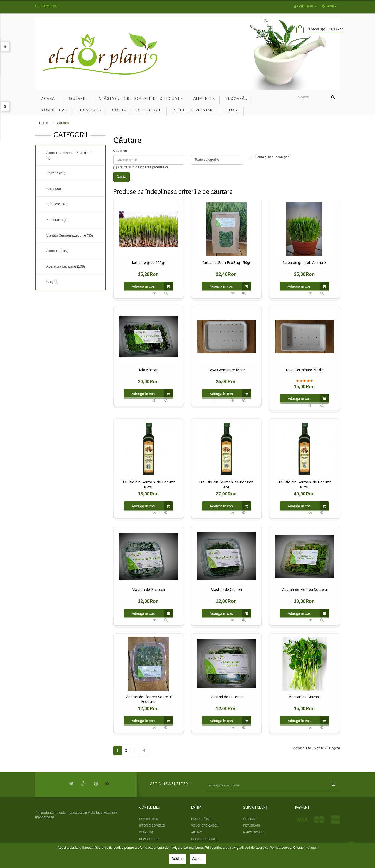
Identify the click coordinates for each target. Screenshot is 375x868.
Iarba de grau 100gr (148, 263)
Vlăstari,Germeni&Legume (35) (70, 235)
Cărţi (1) (52, 282)
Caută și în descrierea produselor (141, 167)
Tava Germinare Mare (226, 370)
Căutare (63, 123)
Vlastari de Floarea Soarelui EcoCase (149, 699)
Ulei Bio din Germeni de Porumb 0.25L (149, 485)
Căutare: (120, 151)
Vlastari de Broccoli (149, 590)
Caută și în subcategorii (270, 157)
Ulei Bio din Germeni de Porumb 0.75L (305, 485)
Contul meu (148, 819)
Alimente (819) (57, 251)
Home (44, 123)
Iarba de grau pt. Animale (304, 263)
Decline (177, 859)
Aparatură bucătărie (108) (66, 266)
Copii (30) (54, 189)
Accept (198, 859)
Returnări (252, 826)
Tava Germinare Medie (305, 370)
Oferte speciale (204, 839)
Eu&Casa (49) (57, 204)
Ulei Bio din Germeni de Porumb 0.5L (226, 485)
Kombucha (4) (57, 220)
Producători (202, 819)
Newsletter (149, 839)
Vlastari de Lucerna (227, 697)
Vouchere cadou (205, 826)
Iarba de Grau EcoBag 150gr (227, 263)
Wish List (146, 832)
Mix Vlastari (149, 370)
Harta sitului (254, 832)
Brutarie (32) (56, 173)
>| (143, 750)
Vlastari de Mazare (305, 697)
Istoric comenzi (152, 826)
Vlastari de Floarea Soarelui (305, 590)
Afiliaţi (197, 832)
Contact (250, 819)
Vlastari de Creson (227, 590)
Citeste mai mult (305, 848)
